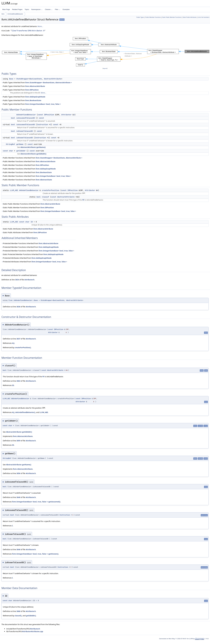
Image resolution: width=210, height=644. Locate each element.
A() (13, 343)
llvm (3, 14)
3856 (18, 473)
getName (20, 144)
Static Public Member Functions (172, 17)
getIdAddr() (31, 616)
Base (11, 79)
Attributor (66, 115)
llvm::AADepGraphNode (35, 97)
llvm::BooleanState (33, 100)
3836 (18, 307)
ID (32, 222)
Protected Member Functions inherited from (30, 243)
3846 (18, 549)
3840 (18, 497)
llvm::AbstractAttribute (35, 86)
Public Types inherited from (37, 83)
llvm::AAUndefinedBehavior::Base (23, 300)
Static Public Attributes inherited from (27, 229)
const (40, 115)
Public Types (140, 17)
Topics (27, 9)
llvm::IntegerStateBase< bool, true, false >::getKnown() (35, 554)
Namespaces (37, 9)
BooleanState (36, 79)
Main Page (6, 9)
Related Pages (17, 9)
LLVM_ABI (14, 190)
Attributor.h (29, 280)
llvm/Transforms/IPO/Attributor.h (28, 31)
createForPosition (51, 190)
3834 (17, 280)
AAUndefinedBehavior (15, 14)
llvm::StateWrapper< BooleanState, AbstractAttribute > (49, 83)
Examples (66, 9)
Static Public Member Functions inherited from (31, 204)
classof (45, 197)
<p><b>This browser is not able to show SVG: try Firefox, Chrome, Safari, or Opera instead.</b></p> (106, 52)
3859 (18, 441)
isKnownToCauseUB (24, 131)
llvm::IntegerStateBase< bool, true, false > (43, 104)
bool (13, 118)
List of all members (204, 17)
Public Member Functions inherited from (42, 158)
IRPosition (49, 115)
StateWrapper (22, 79)
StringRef (10, 144)
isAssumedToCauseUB (25, 118)
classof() (18, 616)
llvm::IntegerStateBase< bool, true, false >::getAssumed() (36, 502)
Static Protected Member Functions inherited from (32, 254)
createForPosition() (23, 347)
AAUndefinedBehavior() (25, 412)
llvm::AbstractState (44, 180)
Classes (49, 9)
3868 (18, 611)
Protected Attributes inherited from (27, 258)
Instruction (42, 125)
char (11, 151)
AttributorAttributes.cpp (33, 631)
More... (40, 26)
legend (105, 68)
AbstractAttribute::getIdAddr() (33, 154)
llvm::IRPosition (32, 90)
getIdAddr (21, 151)
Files (57, 9)
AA (83, 200)
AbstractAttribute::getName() (33, 147)
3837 (18, 339)
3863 (18, 381)
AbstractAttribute (53, 79)
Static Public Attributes (189, 17)
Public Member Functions (153, 17)
